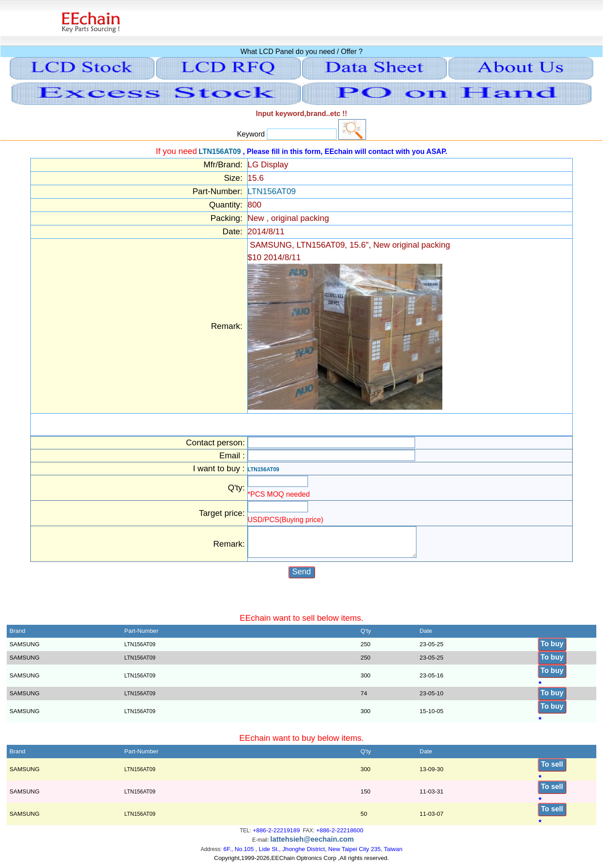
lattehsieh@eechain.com (312, 845)
